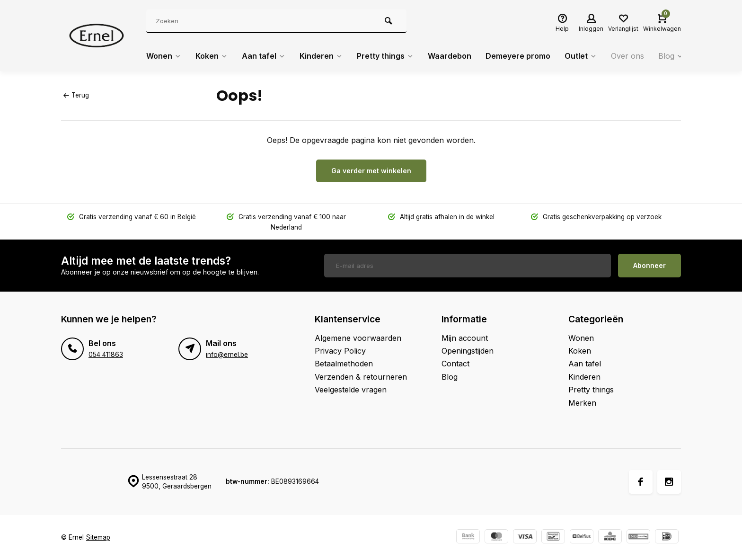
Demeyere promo (518, 56)
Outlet (581, 56)
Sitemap (98, 537)
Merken (582, 403)
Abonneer (649, 265)
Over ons (627, 56)
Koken (212, 56)
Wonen (164, 56)
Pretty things (385, 56)
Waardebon (450, 56)
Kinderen (321, 56)
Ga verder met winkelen (371, 171)
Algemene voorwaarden (358, 338)
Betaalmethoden (344, 364)
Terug (76, 95)
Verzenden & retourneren (361, 377)
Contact (455, 364)
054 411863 (106, 355)
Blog (671, 56)
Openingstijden (468, 351)
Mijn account (465, 338)
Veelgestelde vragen (351, 390)
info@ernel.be (227, 355)
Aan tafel (264, 56)
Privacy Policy (340, 351)
